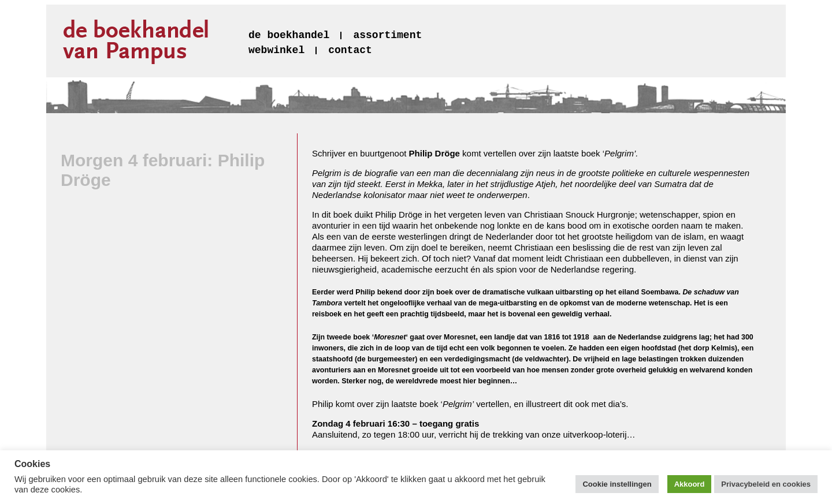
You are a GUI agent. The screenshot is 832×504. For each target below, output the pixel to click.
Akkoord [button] (690, 484)
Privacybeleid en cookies (766, 484)
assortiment (387, 35)
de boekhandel (289, 35)
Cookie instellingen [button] (617, 484)
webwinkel (276, 50)
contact (350, 50)
